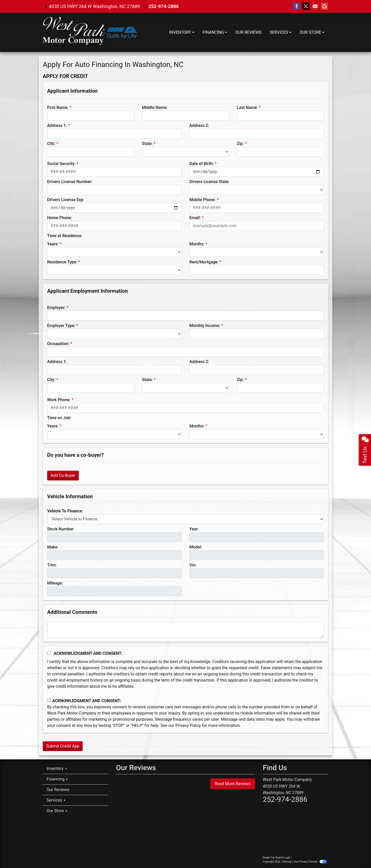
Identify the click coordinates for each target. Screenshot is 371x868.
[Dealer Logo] (90, 32)
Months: (197, 244)
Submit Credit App (63, 746)
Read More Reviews (233, 784)
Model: (196, 547)
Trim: (52, 565)
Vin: (193, 565)
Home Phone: (60, 218)
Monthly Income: (205, 326)
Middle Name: (155, 108)
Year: (194, 529)
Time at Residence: (65, 236)
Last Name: (247, 108)
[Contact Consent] (49, 701)
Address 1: (57, 126)
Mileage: (55, 583)
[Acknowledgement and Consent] (49, 653)
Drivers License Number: (70, 182)
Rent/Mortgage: (204, 262)
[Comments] (185, 630)
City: (51, 144)
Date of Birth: (201, 164)
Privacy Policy (188, 725)
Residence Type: (62, 262)
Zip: (240, 144)
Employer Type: (61, 326)
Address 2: (199, 126)
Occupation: (58, 344)
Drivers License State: (209, 182)
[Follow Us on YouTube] (315, 6)
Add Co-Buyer (63, 475)
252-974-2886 (163, 6)
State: (147, 144)
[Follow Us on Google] (324, 6)
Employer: (56, 308)
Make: (53, 547)
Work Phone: (59, 400)
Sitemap (287, 862)
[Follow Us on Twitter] (306, 6)
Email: (195, 218)
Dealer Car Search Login (277, 858)
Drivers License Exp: (66, 200)
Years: (53, 244)
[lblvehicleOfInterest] (185, 519)
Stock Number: (61, 529)
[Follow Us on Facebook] (297, 6)
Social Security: (61, 164)
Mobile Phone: (203, 200)
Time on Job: (59, 418)
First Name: (58, 108)
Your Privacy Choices (310, 862)
